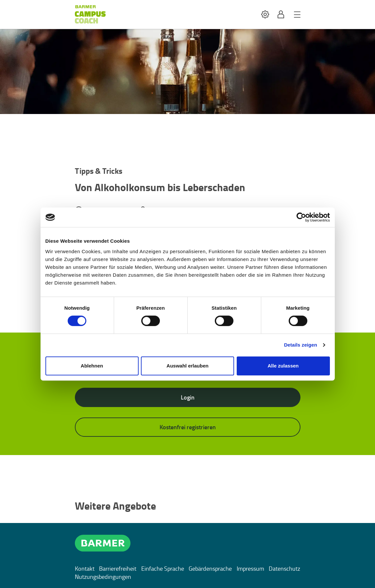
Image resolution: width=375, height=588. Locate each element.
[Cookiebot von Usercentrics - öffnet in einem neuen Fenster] (301, 217)
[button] (265, 15)
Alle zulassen (283, 366)
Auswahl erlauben (187, 366)
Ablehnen (92, 366)
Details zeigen (301, 345)
